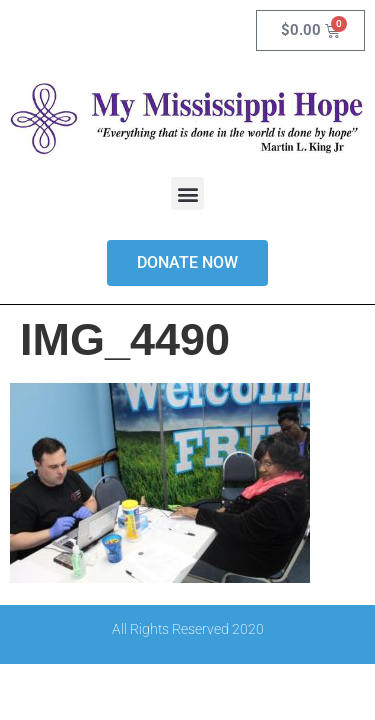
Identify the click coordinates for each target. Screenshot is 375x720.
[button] (187, 193)
